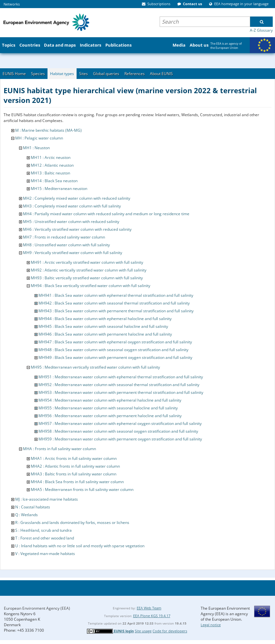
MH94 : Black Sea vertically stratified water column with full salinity (90, 286)
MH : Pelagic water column (39, 138)
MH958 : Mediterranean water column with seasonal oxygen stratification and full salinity (118, 431)
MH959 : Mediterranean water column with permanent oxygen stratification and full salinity (120, 439)
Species (38, 74)
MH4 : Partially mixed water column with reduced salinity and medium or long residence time (106, 214)
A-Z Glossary (261, 30)
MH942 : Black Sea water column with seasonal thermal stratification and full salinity (114, 303)
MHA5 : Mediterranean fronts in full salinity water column (82, 489)
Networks (12, 4)
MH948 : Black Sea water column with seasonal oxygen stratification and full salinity (113, 350)
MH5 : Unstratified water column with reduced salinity (71, 222)
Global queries (106, 74)
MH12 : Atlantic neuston (52, 165)
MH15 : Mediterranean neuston (59, 189)
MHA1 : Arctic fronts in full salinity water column (74, 458)
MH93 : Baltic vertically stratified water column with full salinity (87, 278)
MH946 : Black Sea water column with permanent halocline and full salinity (105, 334)
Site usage (143, 631)
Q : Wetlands (26, 515)
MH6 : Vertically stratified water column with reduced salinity (77, 229)
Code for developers (170, 631)
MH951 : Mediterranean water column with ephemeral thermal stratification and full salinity (121, 377)
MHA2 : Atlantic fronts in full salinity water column (75, 466)
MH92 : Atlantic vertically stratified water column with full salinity (89, 270)
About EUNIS (161, 74)
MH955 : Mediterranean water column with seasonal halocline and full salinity (108, 408)
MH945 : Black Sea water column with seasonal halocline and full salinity (103, 326)
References (135, 74)
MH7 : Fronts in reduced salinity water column (64, 237)
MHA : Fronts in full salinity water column (59, 449)
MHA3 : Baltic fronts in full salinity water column (74, 474)
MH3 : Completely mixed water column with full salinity (72, 206)
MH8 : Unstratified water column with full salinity (66, 245)
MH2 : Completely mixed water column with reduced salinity (77, 198)
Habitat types (62, 74)
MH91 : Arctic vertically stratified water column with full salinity (87, 262)
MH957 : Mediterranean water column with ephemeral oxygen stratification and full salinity (120, 423)
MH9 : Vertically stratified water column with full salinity (73, 253)
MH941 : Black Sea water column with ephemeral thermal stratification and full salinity (116, 295)
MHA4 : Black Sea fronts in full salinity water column (77, 482)
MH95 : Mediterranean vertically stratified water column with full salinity (95, 367)
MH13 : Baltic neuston (50, 173)
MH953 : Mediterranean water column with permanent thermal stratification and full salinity (121, 392)
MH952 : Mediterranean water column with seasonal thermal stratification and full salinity (119, 385)
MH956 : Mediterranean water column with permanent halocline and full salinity (110, 416)
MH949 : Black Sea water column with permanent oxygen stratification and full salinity (115, 357)
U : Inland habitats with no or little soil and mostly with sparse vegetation (80, 546)
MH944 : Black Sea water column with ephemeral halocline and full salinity (105, 319)
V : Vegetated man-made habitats (45, 554)
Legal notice (211, 625)
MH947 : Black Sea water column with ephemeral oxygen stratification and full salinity (115, 342)
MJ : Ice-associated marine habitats (47, 499)
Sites (84, 74)
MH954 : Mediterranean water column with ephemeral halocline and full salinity (110, 400)
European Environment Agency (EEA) (37, 608)
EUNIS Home (14, 74)
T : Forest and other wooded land (45, 538)
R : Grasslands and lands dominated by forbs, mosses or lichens (72, 522)
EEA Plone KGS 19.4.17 (152, 616)
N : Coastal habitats (33, 507)
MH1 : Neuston (36, 148)
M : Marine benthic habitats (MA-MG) (48, 130)
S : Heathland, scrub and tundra (43, 530)
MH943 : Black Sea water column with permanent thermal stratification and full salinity (116, 311)
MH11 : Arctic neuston (51, 157)
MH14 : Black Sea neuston (54, 181)
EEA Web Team (149, 608)
